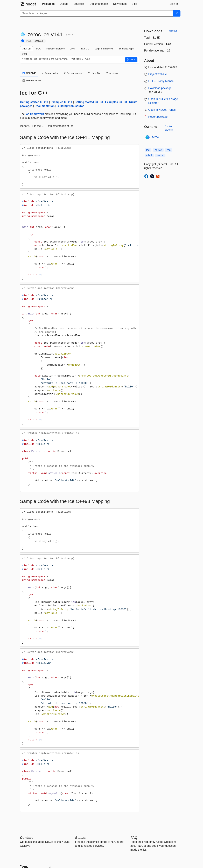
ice (148, 150)
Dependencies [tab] (73, 73)
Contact (26, 838)
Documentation (45, 106)
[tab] (48, 4)
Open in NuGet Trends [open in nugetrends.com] (162, 110)
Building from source (70, 106)
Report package (158, 117)
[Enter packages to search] (97, 13)
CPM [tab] (72, 49)
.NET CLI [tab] (26, 49)
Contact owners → (170, 128)
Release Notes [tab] (32, 80)
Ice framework (35, 114)
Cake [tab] (25, 54)
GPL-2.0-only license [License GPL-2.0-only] (161, 81)
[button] (131, 60)
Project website (158, 74)
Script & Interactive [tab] (104, 49)
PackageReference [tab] (55, 49)
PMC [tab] (38, 49)
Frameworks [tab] (50, 73)
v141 (149, 155)
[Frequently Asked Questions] (134, 838)
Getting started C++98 (89, 102)
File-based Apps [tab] (126, 49)
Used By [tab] (94, 73)
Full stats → (174, 31)
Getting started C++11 (34, 102)
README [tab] (29, 73)
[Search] (177, 13)
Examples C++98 (116, 102)
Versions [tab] (112, 73)
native (158, 150)
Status (80, 838)
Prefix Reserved (34, 41)
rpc (169, 150)
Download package (160, 88)
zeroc (155, 137)
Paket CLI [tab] (85, 49)
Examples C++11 (61, 102)
